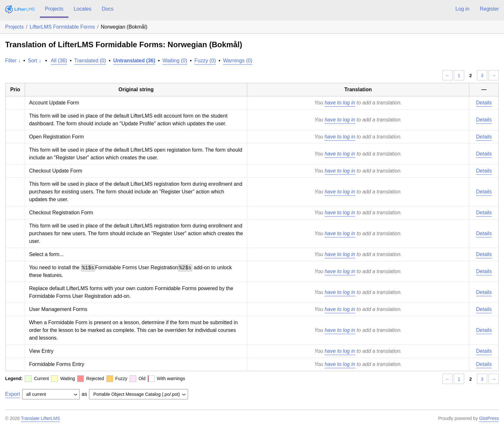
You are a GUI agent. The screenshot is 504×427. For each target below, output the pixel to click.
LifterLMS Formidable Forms (62, 27)
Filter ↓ (13, 61)
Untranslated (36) (134, 61)
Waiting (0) (175, 61)
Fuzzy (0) (205, 61)
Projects (54, 9)
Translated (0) (90, 61)
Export (13, 394)
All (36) (59, 61)
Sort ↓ (35, 61)
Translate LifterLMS (40, 418)
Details (484, 103)
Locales (82, 9)
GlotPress (489, 418)
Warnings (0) (238, 61)
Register (489, 9)
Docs (107, 9)
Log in (463, 9)
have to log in (340, 103)
